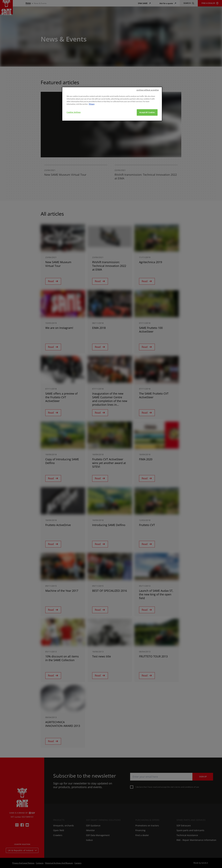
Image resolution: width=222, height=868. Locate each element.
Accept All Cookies (147, 169)
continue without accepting (148, 146)
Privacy (92, 161)
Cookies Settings (74, 169)
